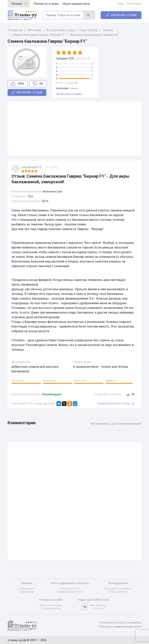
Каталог (19, 4)
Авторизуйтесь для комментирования (116, 424)
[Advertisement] (74, 129)
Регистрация (134, 4)
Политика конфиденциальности (120, 627)
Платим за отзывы (46, 4)
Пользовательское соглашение (120, 622)
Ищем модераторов (76, 4)
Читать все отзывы (69, 94)
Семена (74, 88)
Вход (121, 4)
